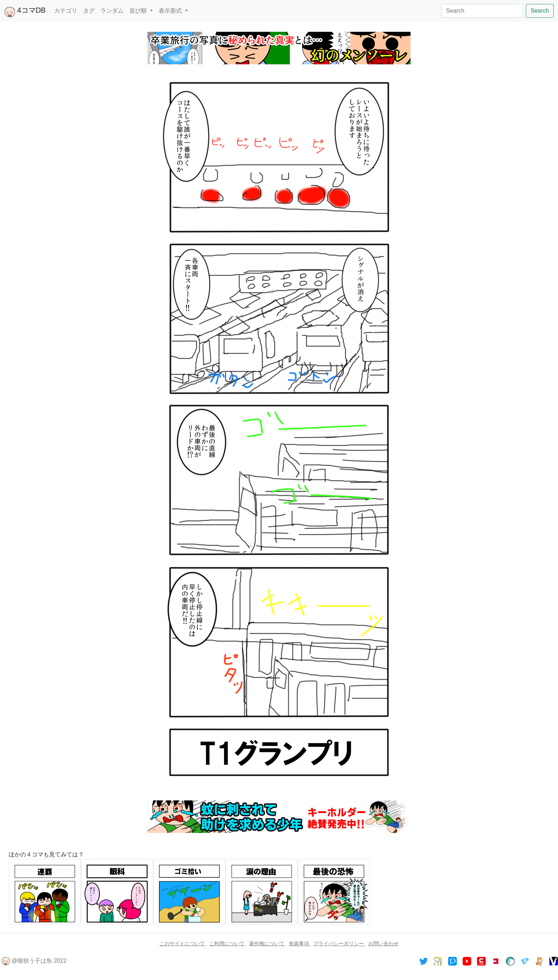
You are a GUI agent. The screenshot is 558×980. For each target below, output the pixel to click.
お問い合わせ (383, 944)
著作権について (267, 944)
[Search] (482, 11)
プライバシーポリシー (339, 944)
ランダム (112, 11)
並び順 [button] (139, 11)
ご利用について (228, 944)
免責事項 (300, 944)
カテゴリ (66, 11)
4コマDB (25, 12)
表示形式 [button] (171, 11)
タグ (89, 11)
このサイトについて (183, 944)
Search (540, 11)
